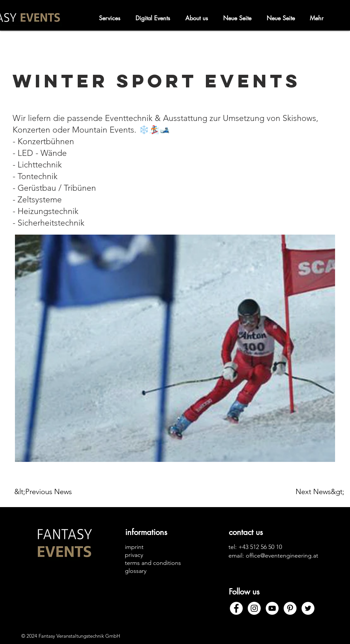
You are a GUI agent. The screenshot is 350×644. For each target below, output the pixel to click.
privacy (134, 555)
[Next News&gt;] (320, 492)
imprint (134, 547)
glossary (136, 571)
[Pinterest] (290, 608)
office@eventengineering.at (282, 556)
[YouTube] (272, 608)
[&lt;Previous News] (46, 492)
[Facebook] (236, 608)
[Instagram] (254, 608)
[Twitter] (308, 608)
